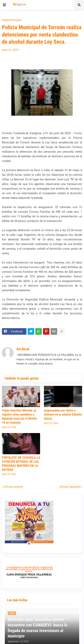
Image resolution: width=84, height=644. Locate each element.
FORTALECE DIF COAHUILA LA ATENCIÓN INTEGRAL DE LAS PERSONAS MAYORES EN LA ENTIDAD (21, 464)
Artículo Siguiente (70, 487)
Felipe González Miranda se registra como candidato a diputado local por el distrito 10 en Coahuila (19, 416)
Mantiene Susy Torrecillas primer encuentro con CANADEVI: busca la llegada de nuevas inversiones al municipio (37, 628)
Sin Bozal (23, 349)
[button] (4, 5)
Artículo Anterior (14, 487)
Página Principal (12, 20)
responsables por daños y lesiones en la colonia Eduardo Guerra (63, 414)
